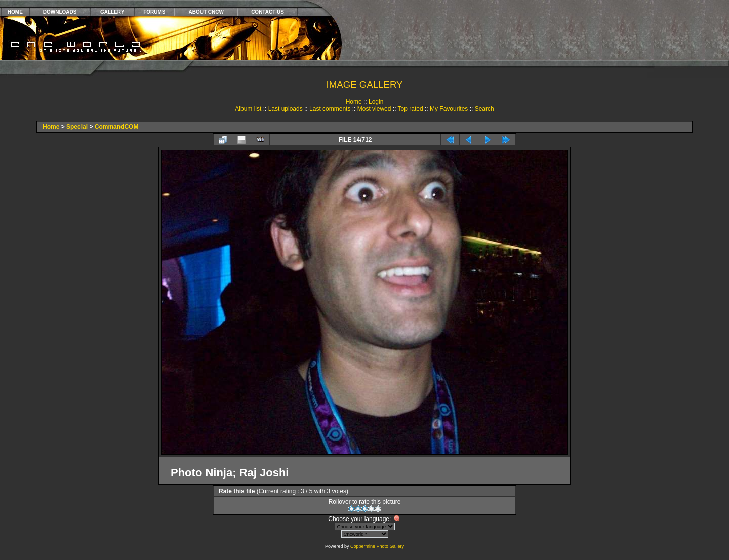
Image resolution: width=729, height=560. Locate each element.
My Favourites (449, 109)
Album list (248, 109)
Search (484, 109)
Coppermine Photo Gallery (377, 546)
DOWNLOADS (60, 12)
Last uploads (286, 109)
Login (376, 102)
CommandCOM (117, 127)
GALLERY (112, 12)
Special (77, 127)
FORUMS (154, 12)
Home (354, 102)
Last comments (330, 109)
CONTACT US (268, 12)
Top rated (411, 109)
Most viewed (374, 109)
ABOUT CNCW (206, 12)
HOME (15, 12)
